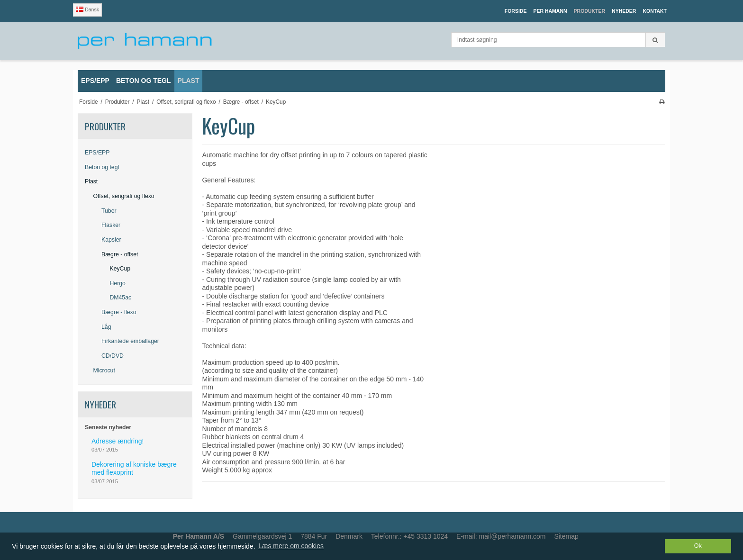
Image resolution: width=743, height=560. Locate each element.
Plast (91, 181)
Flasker (111, 225)
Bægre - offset (120, 254)
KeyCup (120, 269)
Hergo (118, 283)
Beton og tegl (102, 167)
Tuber (109, 211)
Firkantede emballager (130, 341)
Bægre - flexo (119, 312)
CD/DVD (113, 356)
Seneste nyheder (108, 427)
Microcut (104, 370)
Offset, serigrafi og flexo (124, 196)
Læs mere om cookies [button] (291, 546)
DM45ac (121, 298)
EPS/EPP (97, 153)
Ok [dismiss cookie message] (698, 546)
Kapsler (111, 240)
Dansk (87, 9)
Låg (106, 327)
